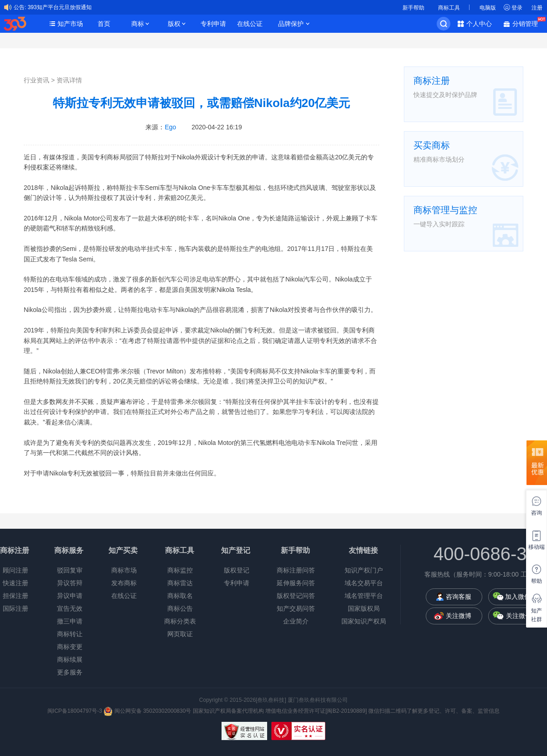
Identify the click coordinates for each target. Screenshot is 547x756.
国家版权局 (364, 608)
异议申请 (70, 596)
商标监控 (180, 570)
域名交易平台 (364, 583)
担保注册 (15, 596)
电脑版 (488, 8)
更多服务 (70, 672)
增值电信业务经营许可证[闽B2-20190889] (316, 711)
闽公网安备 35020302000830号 (147, 711)
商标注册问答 (296, 570)
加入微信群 (521, 597)
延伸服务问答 (296, 583)
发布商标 (124, 583)
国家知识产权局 (364, 621)
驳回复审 (70, 570)
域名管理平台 (364, 596)
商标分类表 (180, 621)
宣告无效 (70, 608)
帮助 (537, 581)
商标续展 (70, 659)
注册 (537, 8)
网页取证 (180, 634)
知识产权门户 (364, 570)
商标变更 (70, 647)
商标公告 (180, 608)
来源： (161, 127)
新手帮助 (413, 8)
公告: (20, 7)
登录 (517, 8)
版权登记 (237, 570)
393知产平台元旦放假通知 (60, 7)
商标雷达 (180, 583)
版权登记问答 (296, 596)
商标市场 (124, 570)
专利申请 (213, 24)
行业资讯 (36, 80)
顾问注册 (15, 570)
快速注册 (15, 583)
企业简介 (296, 621)
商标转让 (70, 634)
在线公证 (250, 24)
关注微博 (459, 616)
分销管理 (527, 23)
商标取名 (180, 596)
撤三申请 (70, 621)
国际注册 (15, 608)
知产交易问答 (296, 608)
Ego (170, 127)
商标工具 (449, 8)
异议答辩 (70, 583)
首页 (104, 24)
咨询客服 (459, 597)
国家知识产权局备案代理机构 (228, 711)
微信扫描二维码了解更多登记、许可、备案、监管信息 (434, 711)
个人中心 (479, 24)
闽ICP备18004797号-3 (75, 711)
